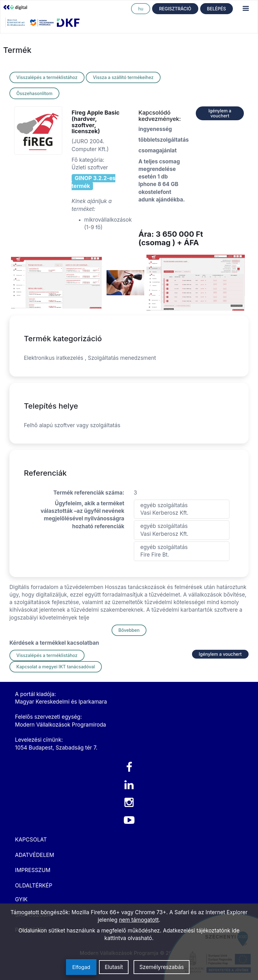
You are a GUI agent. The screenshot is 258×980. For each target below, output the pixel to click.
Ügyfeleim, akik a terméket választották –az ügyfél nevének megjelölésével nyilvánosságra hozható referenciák (82, 515)
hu (141, 9)
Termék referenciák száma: (89, 493)
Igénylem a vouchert (220, 113)
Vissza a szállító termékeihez (123, 77)
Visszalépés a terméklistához (47, 77)
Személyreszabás (162, 967)
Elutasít (114, 967)
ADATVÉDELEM (35, 855)
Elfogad (81, 967)
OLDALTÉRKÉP (34, 886)
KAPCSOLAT (31, 840)
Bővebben (129, 630)
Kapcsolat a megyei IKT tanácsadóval (56, 667)
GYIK (21, 899)
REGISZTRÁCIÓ (175, 9)
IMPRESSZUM (33, 870)
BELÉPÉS (217, 9)
